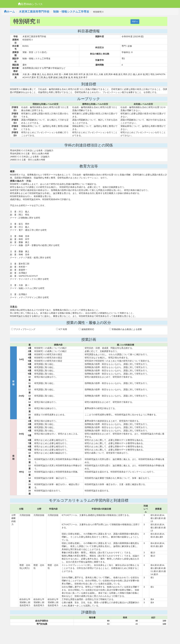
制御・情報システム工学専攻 (71, 12)
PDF (135, 22)
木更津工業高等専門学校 (34, 12)
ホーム (9, 12)
